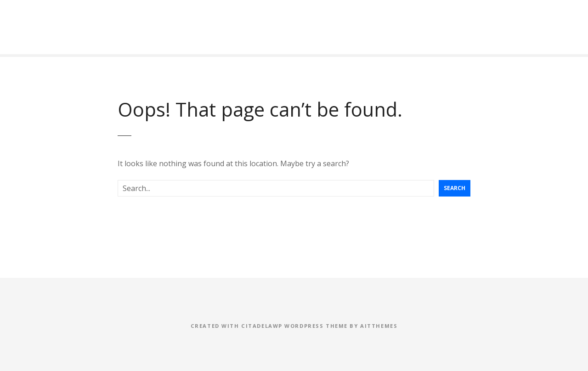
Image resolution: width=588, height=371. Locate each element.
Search (455, 188)
